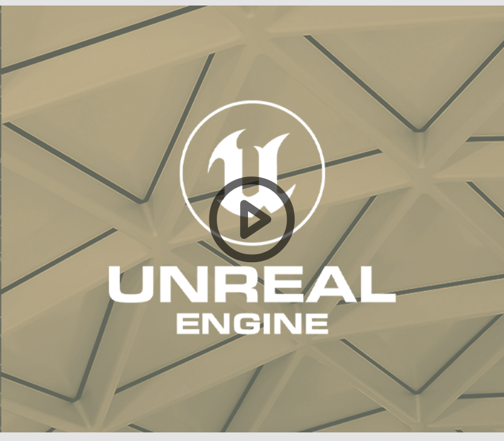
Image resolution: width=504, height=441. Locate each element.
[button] (252, 221)
